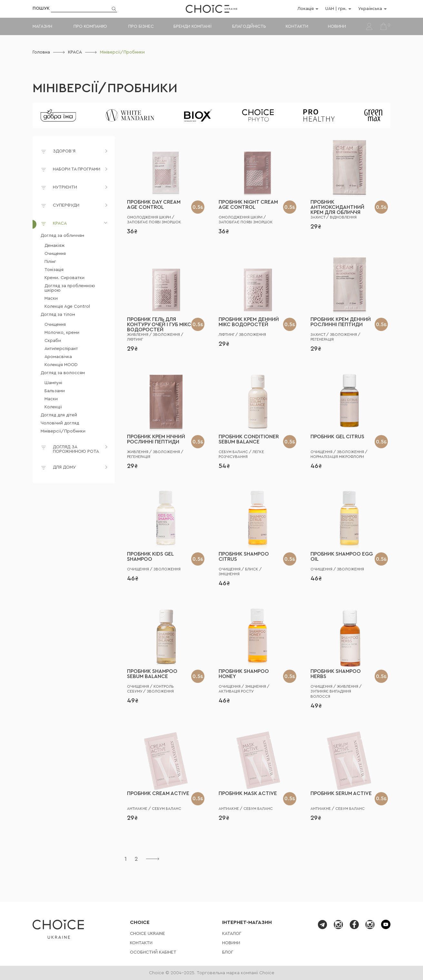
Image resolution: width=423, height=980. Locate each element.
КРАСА (75, 52)
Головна (41, 52)
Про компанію (90, 26)
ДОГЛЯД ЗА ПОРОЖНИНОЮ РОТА (76, 449)
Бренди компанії (192, 26)
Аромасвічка (58, 357)
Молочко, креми (62, 333)
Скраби (53, 341)
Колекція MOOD (61, 365)
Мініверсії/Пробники (105, 88)
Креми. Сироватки (64, 278)
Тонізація (54, 270)
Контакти (297, 26)
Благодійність (249, 26)
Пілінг (50, 262)
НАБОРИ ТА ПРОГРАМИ (77, 169)
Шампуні (53, 383)
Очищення (55, 254)
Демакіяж (55, 246)
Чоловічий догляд (60, 423)
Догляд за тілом (58, 315)
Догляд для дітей (59, 415)
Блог (228, 952)
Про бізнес (141, 26)
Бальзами (55, 391)
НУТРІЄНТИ (65, 187)
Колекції (53, 407)
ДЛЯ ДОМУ (64, 467)
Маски (51, 298)
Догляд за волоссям (63, 373)
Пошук (41, 8)
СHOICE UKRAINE (148, 934)
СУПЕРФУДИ (66, 205)
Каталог (232, 934)
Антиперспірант (61, 349)
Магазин (42, 26)
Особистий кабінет (153, 952)
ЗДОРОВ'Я (64, 151)
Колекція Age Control (67, 306)
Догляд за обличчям (62, 236)
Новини (337, 26)
